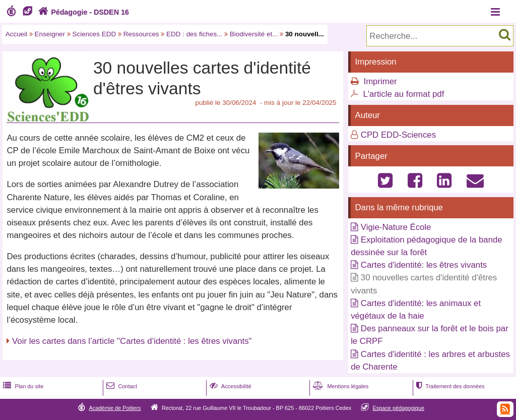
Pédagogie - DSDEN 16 (82, 12)
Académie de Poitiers (115, 408)
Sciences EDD (94, 34)
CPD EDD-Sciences (398, 135)
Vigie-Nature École (396, 227)
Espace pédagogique (399, 408)
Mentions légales (340, 386)
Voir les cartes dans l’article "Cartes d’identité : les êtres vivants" (132, 341)
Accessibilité (230, 386)
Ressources (141, 34)
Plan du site (22, 386)
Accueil (16, 34)
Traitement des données (449, 386)
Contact (121, 386)
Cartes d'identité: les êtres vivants (424, 265)
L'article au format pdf (403, 94)
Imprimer (380, 81)
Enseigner (50, 34)
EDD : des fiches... (194, 34)
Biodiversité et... (254, 34)
